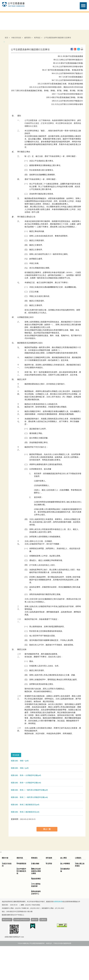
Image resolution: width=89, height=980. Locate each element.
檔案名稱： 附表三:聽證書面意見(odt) (25, 812)
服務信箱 (35, 920)
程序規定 (37, 38)
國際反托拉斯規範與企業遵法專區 (36, 871)
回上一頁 (47, 829)
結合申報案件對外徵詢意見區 (21, 871)
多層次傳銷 (35, 864)
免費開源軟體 (58, 902)
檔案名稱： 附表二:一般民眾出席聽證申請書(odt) (29, 797)
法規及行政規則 (7, 865)
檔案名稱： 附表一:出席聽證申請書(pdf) (26, 775)
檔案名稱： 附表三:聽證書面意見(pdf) (25, 805)
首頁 (6, 38)
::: (4, 42)
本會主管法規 (16, 38)
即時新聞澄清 (21, 864)
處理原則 (28, 38)
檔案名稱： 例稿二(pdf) (20, 768)
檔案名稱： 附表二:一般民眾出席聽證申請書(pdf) (29, 790)
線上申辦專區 (65, 864)
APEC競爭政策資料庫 (36, 885)
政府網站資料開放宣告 (22, 920)
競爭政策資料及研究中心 (36, 893)
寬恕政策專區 (36, 879)
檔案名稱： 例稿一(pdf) (20, 761)
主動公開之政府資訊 (80, 865)
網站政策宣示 (7, 920)
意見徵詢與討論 (65, 870)
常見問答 (49, 864)
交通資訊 (43, 920)
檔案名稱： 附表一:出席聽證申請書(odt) (26, 783)
